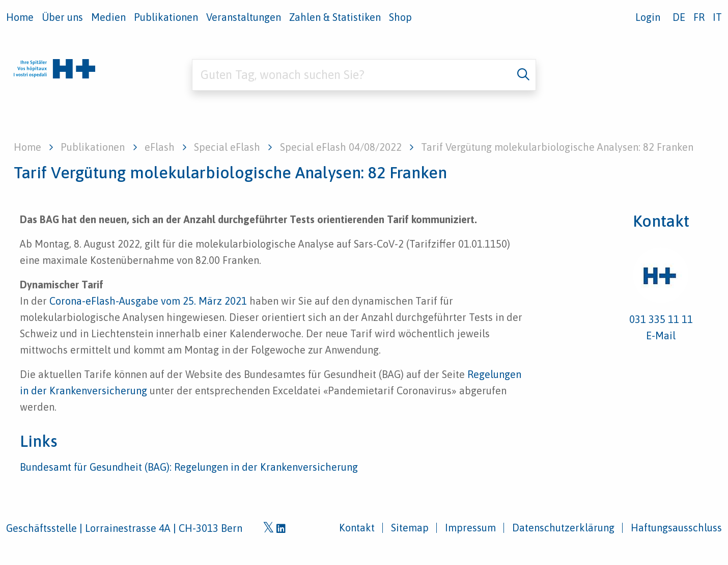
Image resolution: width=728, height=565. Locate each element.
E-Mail (661, 335)
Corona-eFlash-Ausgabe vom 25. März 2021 (148, 301)
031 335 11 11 (661, 319)
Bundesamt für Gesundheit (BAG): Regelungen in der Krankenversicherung (189, 467)
